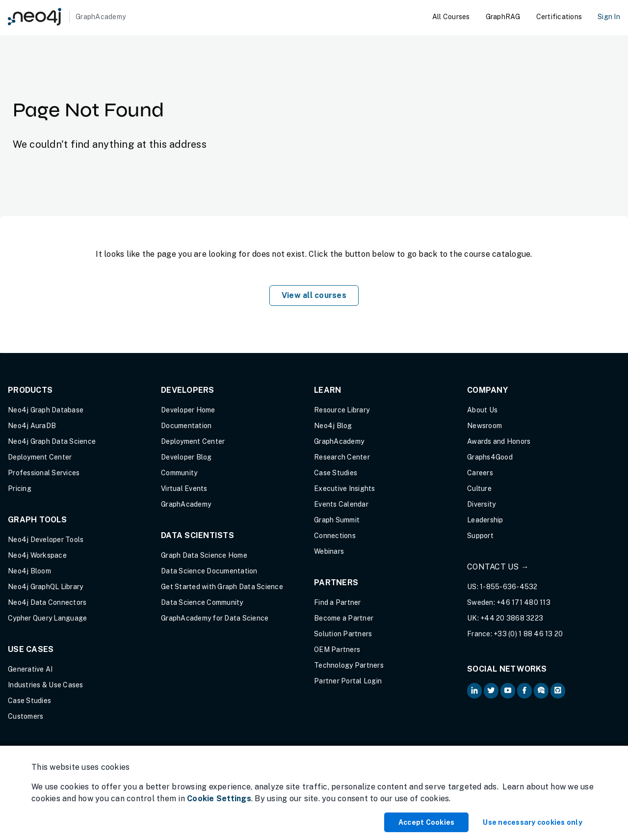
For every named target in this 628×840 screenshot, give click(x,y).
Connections (335, 536)
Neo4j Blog (333, 426)
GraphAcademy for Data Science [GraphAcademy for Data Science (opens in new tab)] (215, 618)
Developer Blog (186, 457)
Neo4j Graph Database (46, 410)
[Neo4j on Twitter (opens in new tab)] (491, 691)
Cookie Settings (219, 799)
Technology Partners (349, 665)
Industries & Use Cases (46, 685)
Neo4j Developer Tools (46, 540)
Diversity (481, 504)
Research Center (342, 457)
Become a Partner (344, 618)
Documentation (186, 426)
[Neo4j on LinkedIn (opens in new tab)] (474, 691)
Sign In (609, 17)
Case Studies (29, 701)
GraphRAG (503, 17)
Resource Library (342, 410)
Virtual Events (184, 488)
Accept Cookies (427, 822)
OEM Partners (337, 650)
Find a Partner (338, 602)
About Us (482, 410)
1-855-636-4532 (509, 587)
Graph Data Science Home (204, 555)
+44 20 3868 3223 (512, 618)
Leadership (485, 520)
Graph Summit (337, 520)
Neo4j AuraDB (32, 426)
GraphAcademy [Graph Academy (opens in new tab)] (186, 504)
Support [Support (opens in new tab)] (480, 536)
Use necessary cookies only (533, 822)
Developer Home (188, 410)
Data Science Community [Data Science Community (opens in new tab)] (202, 602)
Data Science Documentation (209, 571)
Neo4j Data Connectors (47, 602)
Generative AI (30, 669)
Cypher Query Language (47, 618)
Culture (479, 488)
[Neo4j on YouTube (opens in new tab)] (508, 691)
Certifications (559, 17)
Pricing (20, 488)
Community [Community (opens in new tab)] (179, 473)
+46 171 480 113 (523, 602)
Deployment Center (40, 457)
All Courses (451, 17)
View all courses (314, 295)
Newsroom (484, 426)
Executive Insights (345, 488)
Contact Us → (498, 567)
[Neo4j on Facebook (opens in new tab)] (524, 691)
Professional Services (44, 473)
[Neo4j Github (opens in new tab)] (558, 691)
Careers (480, 473)
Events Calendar (341, 504)
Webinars (329, 551)
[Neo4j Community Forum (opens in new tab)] (541, 691)
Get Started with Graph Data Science (222, 587)
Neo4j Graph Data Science (52, 441)
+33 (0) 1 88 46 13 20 (528, 634)
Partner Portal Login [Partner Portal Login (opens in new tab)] (348, 681)
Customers (26, 716)
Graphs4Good (490, 457)
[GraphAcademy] (67, 17)
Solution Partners (343, 634)
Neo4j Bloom (29, 571)
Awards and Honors (499, 441)
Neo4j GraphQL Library (45, 587)
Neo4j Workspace (37, 555)
